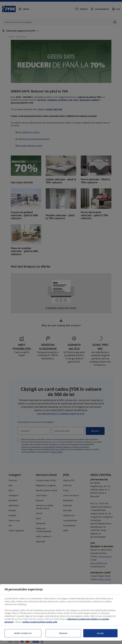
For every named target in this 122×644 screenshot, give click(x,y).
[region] (61, 612)
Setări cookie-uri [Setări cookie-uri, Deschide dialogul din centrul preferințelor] (23, 633)
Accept (100, 633)
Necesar (63, 633)
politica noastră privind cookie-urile (40, 622)
